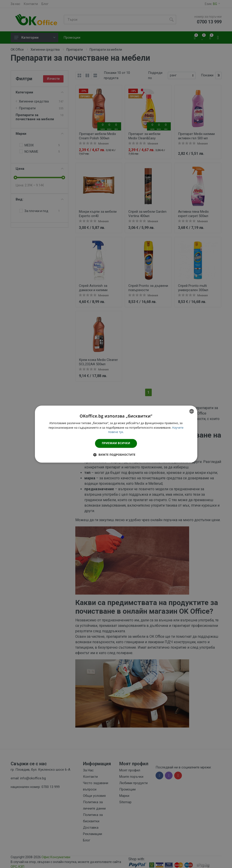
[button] (116, 455)
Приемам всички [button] (116, 443)
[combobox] (192, 411)
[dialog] (116, 434)
